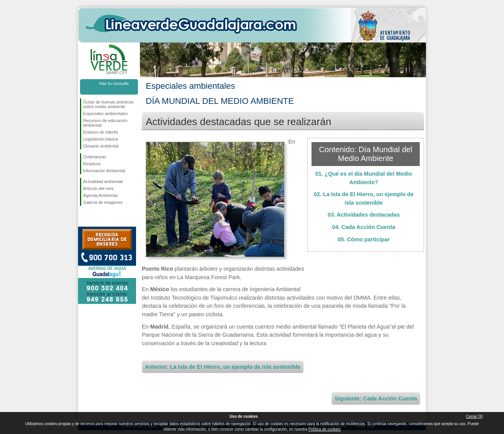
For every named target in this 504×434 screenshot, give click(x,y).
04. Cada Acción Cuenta (364, 227)
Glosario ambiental (101, 146)
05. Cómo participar (364, 239)
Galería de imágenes (103, 202)
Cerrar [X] (474, 416)
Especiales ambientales (106, 114)
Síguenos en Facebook (85, 218)
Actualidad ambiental (103, 181)
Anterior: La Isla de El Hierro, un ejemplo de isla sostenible (223, 367)
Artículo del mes (98, 188)
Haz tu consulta (114, 83)
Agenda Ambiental (100, 195)
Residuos (92, 164)
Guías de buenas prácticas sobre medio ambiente (108, 104)
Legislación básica (100, 139)
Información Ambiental (104, 171)
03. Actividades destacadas (364, 215)
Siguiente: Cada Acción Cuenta (376, 398)
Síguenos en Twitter (97, 218)
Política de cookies (324, 429)
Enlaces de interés (101, 132)
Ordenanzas (95, 157)
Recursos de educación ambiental (105, 123)
